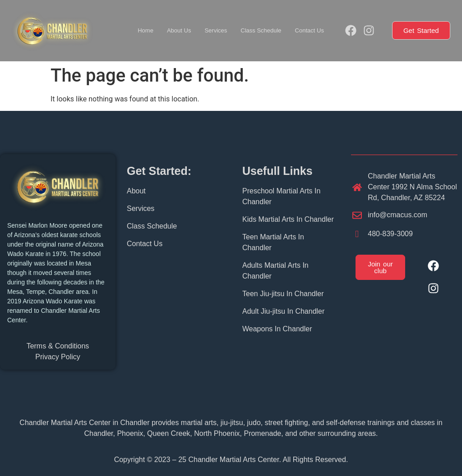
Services (216, 30)
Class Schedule (261, 30)
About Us (179, 30)
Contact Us (310, 30)
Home (146, 30)
